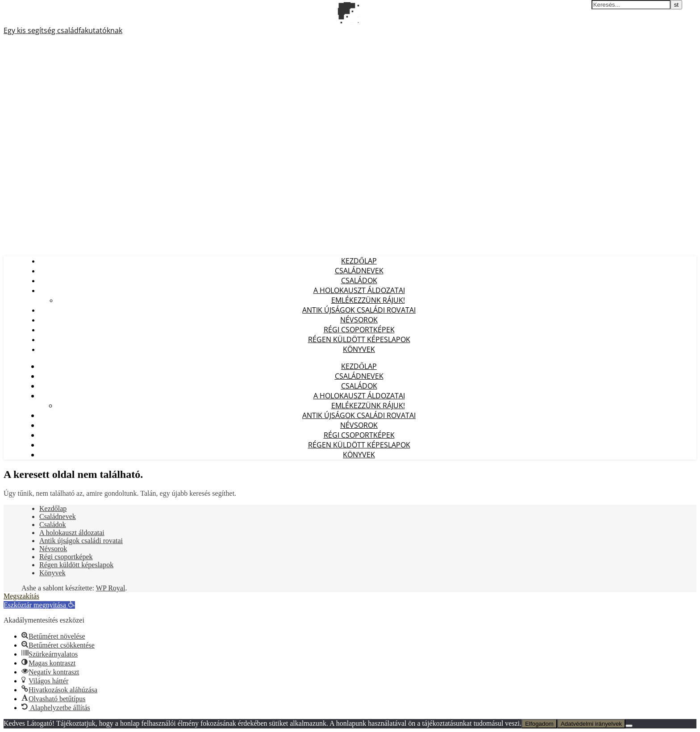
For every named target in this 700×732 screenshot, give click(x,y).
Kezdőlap (359, 261)
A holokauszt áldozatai (359, 290)
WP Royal (111, 588)
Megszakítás (21, 596)
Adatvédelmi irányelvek (591, 724)
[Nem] (629, 726)
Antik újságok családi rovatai (359, 310)
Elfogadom (539, 724)
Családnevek (359, 271)
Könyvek (359, 349)
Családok (359, 280)
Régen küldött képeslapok (359, 339)
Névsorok (359, 320)
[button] (39, 605)
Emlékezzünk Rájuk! (368, 300)
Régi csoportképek (359, 330)
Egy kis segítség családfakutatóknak (63, 30)
